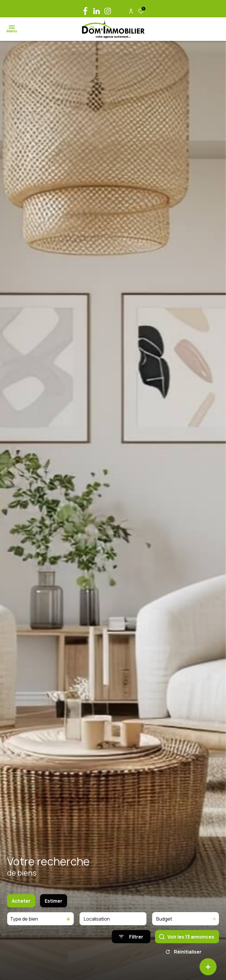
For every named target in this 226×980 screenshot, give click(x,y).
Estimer (54, 904)
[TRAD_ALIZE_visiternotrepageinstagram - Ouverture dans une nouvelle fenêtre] (108, 11)
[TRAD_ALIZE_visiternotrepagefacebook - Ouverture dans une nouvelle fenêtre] (85, 11)
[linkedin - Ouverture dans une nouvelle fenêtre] (97, 11)
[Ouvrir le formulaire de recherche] (131, 940)
